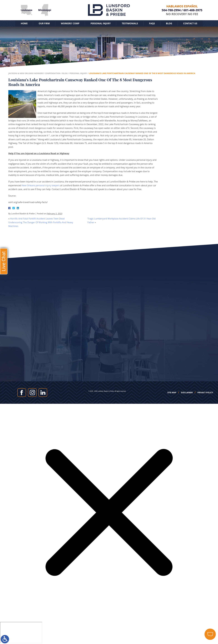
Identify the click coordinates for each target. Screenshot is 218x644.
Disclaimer (187, 393)
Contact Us (190, 23)
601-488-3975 (193, 10)
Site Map (172, 393)
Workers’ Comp (70, 23)
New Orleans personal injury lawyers (41, 185)
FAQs (152, 23)
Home (24, 23)
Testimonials (130, 23)
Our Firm (44, 23)
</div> (21, 633)
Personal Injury (101, 23)
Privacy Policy (205, 393)
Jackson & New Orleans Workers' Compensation (34, 73)
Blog (169, 23)
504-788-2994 (171, 10)
